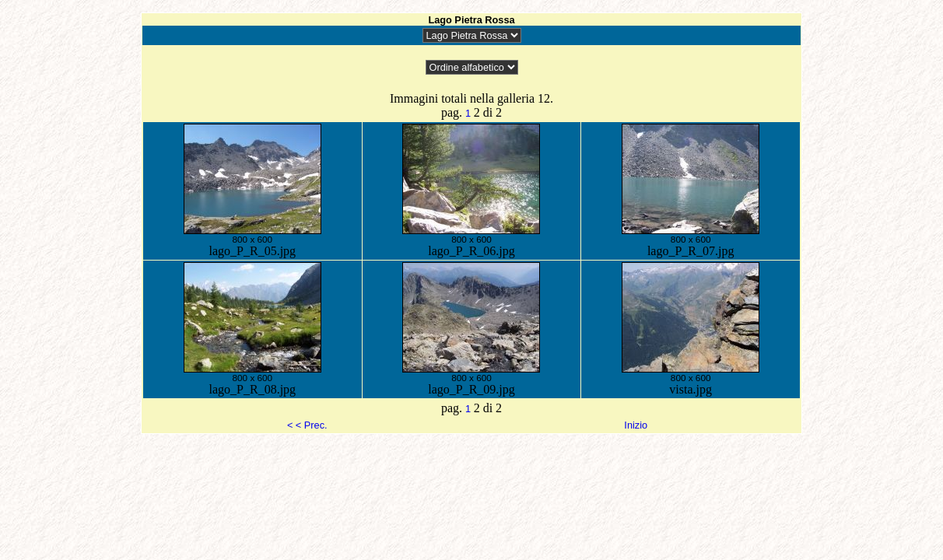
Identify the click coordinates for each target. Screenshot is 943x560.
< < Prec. (307, 425)
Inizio (636, 425)
